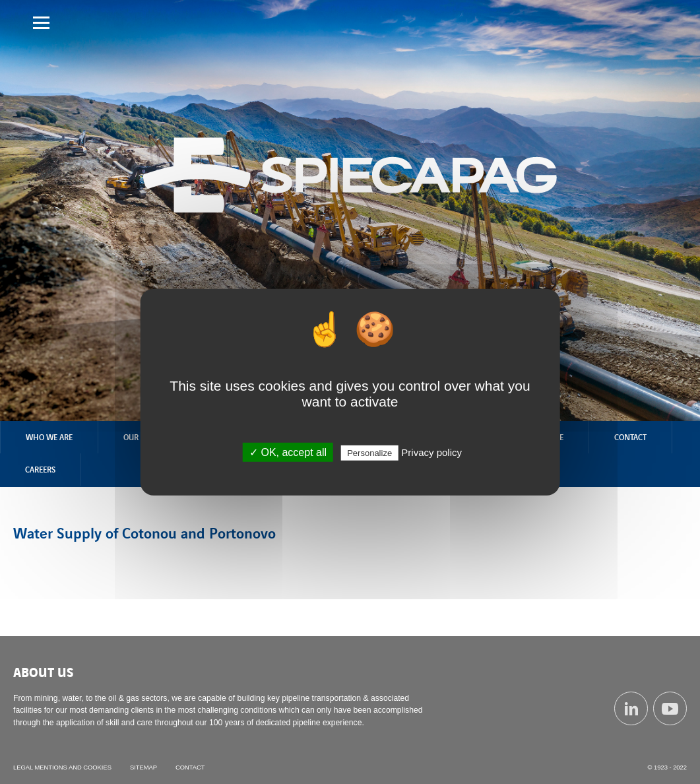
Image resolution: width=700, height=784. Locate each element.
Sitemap (143, 768)
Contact (630, 437)
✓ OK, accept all (288, 452)
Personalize (369, 452)
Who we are (49, 437)
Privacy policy (431, 452)
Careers (40, 469)
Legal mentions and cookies (62, 768)
